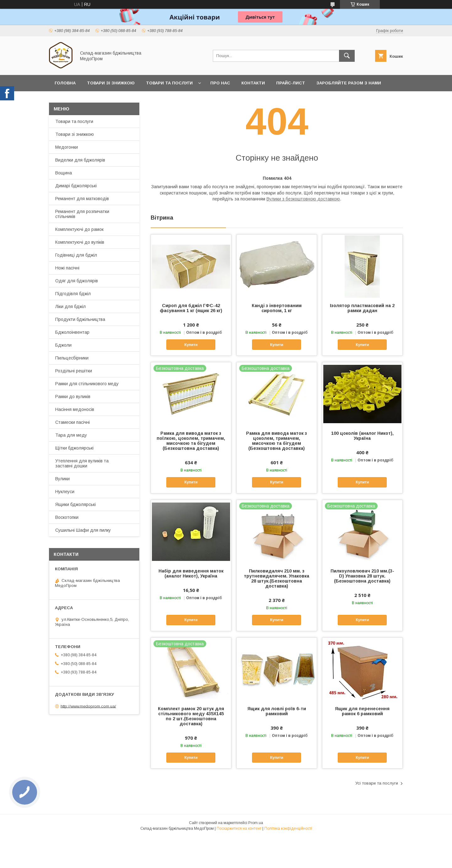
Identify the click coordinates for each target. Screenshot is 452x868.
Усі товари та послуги (377, 783)
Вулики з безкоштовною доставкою (303, 199)
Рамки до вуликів (73, 397)
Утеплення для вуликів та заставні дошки (82, 463)
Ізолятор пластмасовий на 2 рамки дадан (362, 308)
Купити (191, 345)
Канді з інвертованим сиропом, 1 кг (277, 308)
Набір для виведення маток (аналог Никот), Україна (191, 573)
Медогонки (67, 147)
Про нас (220, 83)
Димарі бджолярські (76, 186)
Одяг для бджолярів (77, 281)
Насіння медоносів (75, 409)
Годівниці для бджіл (76, 255)
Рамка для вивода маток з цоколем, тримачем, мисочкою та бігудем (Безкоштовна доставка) (277, 441)
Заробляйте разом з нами (349, 83)
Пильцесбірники (72, 358)
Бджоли (63, 345)
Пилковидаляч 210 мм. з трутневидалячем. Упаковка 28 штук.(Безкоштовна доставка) (277, 578)
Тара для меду (71, 435)
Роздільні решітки (74, 371)
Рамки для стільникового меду (87, 384)
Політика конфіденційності (288, 828)
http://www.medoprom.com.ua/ (88, 706)
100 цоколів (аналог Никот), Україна (362, 436)
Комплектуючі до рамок (79, 229)
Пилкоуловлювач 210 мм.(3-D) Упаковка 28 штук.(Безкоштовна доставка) (362, 576)
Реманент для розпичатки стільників (82, 214)
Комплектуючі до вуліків (80, 242)
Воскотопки (67, 517)
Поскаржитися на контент (239, 828)
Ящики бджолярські (75, 504)
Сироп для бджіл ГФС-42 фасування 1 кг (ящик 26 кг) (191, 308)
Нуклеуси (65, 492)
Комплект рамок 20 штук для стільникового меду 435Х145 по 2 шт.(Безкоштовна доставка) (191, 716)
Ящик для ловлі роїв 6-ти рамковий (277, 711)
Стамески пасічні (73, 422)
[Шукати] (347, 56)
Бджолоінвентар (72, 332)
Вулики (62, 479)
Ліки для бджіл (70, 306)
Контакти (253, 83)
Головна (65, 83)
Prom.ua (256, 823)
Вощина (64, 173)
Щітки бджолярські (74, 448)
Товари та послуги (169, 83)
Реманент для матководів (82, 199)
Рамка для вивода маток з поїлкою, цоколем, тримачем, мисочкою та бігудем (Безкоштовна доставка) (191, 441)
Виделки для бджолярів (80, 160)
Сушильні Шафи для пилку (83, 530)
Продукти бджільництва (80, 319)
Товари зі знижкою (111, 83)
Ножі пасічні (67, 268)
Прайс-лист (291, 83)
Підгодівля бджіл (73, 294)
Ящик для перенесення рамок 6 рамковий (362, 711)
